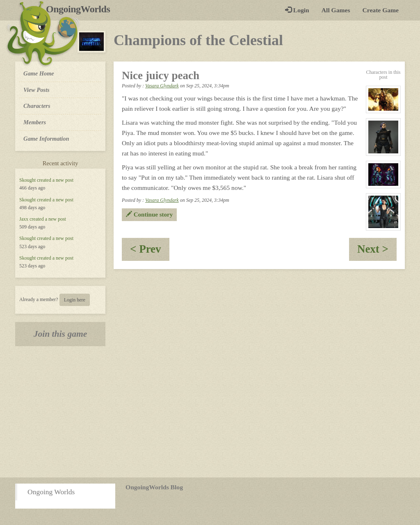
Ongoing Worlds (51, 492)
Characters (37, 105)
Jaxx (24, 219)
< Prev (150, 252)
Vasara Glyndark (162, 86)
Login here (75, 300)
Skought (27, 180)
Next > (377, 252)
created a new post (55, 180)
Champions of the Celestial (198, 40)
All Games (336, 10)
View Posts (37, 90)
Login (297, 10)
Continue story (149, 215)
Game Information (46, 139)
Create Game (381, 10)
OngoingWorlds (81, 9)
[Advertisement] (210, 412)
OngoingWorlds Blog (154, 487)
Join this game (60, 334)
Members (35, 122)
